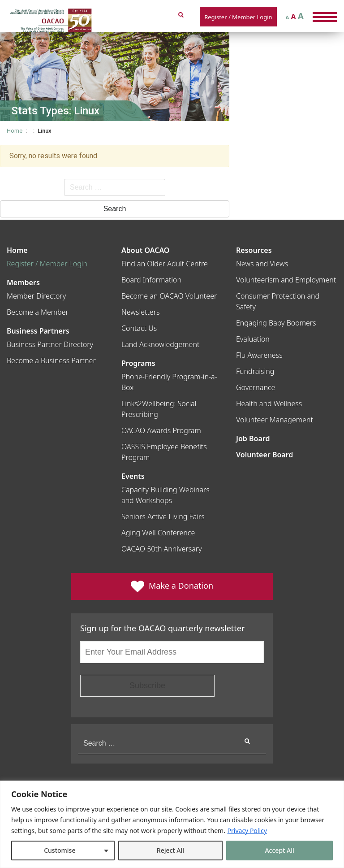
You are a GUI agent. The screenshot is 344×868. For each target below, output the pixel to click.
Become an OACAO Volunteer (169, 296)
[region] (172, 824)
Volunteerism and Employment (286, 280)
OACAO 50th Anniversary (162, 549)
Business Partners (38, 331)
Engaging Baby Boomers (276, 323)
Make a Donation (172, 586)
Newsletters (140, 312)
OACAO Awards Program (161, 430)
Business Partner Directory (50, 344)
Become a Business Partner (51, 360)
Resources (254, 250)
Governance (256, 387)
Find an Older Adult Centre (165, 264)
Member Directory (36, 296)
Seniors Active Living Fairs (163, 516)
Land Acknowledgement (160, 344)
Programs (138, 363)
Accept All (279, 850)
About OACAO (145, 250)
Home (15, 131)
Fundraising (255, 371)
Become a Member (38, 312)
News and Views (262, 264)
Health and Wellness (269, 404)
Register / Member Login (238, 17)
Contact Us (139, 328)
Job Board (253, 438)
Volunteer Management (275, 420)
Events (133, 476)
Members (23, 282)
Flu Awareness (259, 355)
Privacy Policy (247, 831)
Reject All (170, 850)
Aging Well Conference (158, 533)
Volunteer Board (264, 455)
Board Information (151, 280)
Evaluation (253, 339)
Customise (60, 850)
